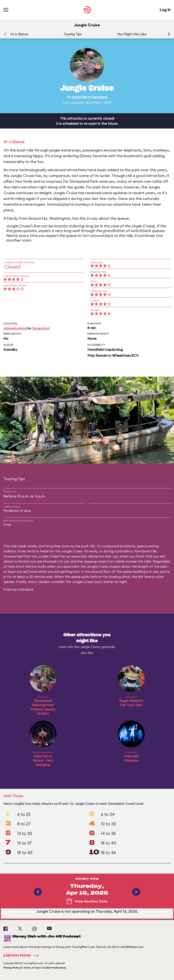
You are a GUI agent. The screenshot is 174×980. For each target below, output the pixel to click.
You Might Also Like (132, 34)
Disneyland (99, 97)
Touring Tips (73, 34)
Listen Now (22, 956)
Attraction (79, 97)
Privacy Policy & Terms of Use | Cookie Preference (35, 968)
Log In (165, 10)
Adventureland (15, 328)
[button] (169, 34)
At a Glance (19, 34)
